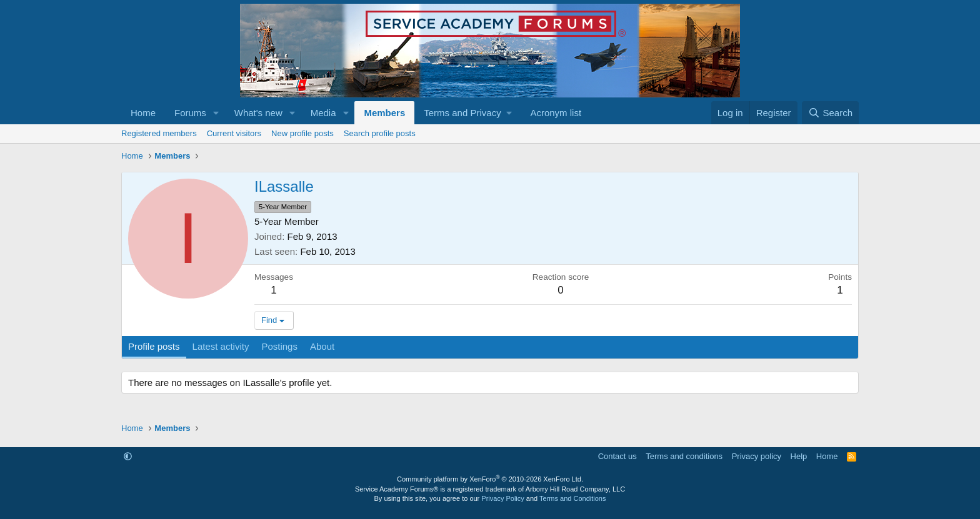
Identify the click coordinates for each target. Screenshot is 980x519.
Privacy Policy (502, 498)
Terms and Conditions (572, 498)
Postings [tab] (279, 346)
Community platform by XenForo (490, 479)
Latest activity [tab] (221, 346)
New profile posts (302, 133)
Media (323, 113)
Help (799, 456)
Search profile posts (380, 133)
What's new (258, 113)
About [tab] (322, 346)
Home (143, 113)
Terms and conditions (684, 456)
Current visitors (234, 133)
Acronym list (556, 113)
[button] (216, 113)
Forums (190, 113)
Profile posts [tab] (154, 346)
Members (384, 113)
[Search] (830, 113)
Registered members (159, 133)
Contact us (617, 456)
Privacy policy (757, 456)
